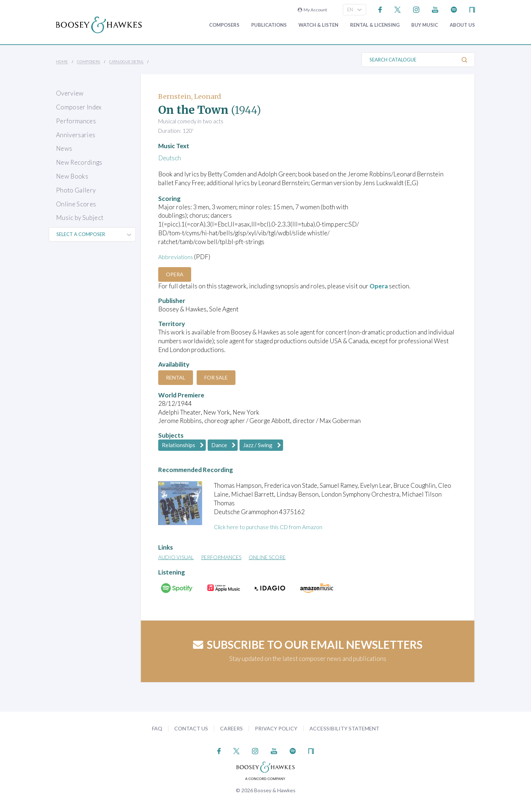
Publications (269, 25)
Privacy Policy (276, 728)
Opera (177, 274)
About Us (462, 25)
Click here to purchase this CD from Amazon (273, 527)
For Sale (222, 377)
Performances (76, 121)
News (64, 148)
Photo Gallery (76, 190)
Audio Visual (176, 557)
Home (62, 61)
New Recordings (79, 162)
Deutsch (170, 158)
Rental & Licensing (375, 25)
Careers (231, 728)
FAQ (157, 728)
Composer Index (79, 107)
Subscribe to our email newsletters (308, 644)
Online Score (267, 557)
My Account (312, 10)
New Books (72, 176)
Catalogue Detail (126, 61)
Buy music (425, 25)
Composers (224, 25)
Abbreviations (177, 257)
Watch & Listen (318, 25)
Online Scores (76, 204)
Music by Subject (80, 218)
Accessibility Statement (344, 728)
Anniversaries (76, 135)
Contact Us (191, 728)
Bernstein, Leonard (190, 96)
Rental (177, 377)
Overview (70, 93)
